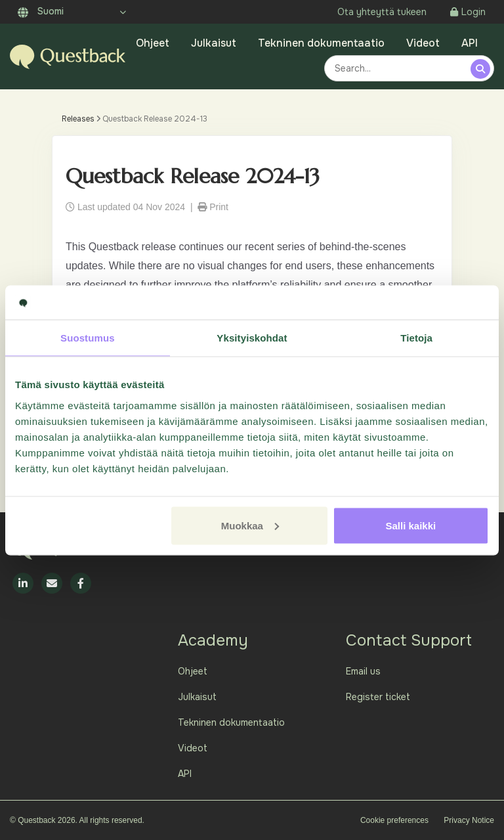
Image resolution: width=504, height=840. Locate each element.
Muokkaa (250, 525)
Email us (363, 671)
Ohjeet (153, 43)
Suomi (41, 11)
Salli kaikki (411, 525)
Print (213, 207)
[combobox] (399, 68)
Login (468, 12)
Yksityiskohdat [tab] (252, 338)
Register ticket (378, 697)
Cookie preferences (394, 820)
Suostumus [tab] (88, 338)
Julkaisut (214, 43)
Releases (78, 119)
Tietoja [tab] (416, 338)
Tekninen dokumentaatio (321, 43)
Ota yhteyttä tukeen (382, 12)
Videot (423, 43)
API (470, 43)
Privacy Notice (469, 820)
